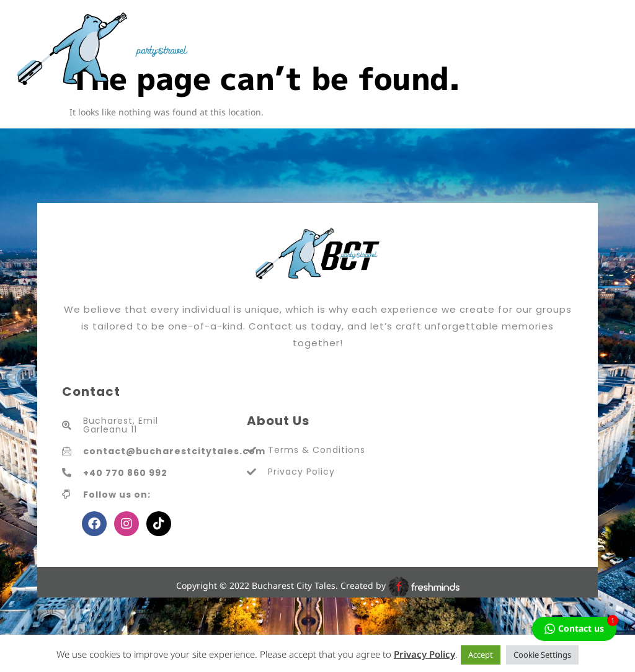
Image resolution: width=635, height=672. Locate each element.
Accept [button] (481, 655)
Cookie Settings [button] (542, 655)
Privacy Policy (424, 654)
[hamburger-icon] (609, 49)
